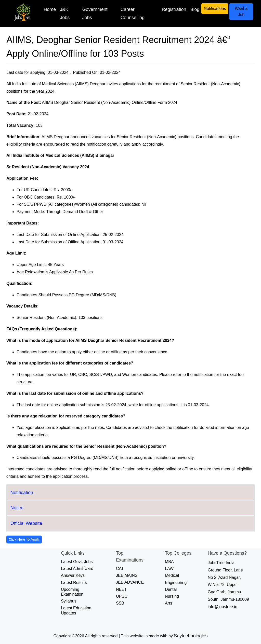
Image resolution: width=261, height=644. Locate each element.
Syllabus (69, 601)
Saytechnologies (191, 636)
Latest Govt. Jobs (77, 562)
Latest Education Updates (76, 610)
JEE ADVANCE (130, 582)
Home (50, 9)
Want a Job (241, 12)
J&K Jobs (65, 13)
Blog (195, 9)
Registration (174, 9)
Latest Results (74, 583)
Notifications (215, 9)
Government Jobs (95, 13)
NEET (121, 589)
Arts (168, 603)
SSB (120, 603)
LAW (169, 569)
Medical (172, 575)
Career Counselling (133, 13)
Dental (171, 589)
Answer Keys (73, 575)
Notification (22, 493)
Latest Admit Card (77, 569)
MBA (169, 562)
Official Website (26, 523)
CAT (120, 569)
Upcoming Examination (72, 592)
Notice (17, 508)
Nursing (172, 596)
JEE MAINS (127, 575)
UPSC (122, 596)
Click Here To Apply (24, 539)
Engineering (176, 583)
